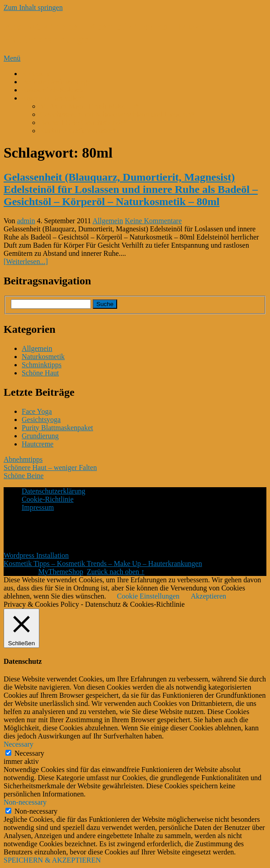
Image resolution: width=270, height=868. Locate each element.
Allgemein (108, 221)
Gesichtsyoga (41, 420)
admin (26, 221)
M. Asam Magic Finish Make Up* (90, 106)
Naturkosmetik (43, 357)
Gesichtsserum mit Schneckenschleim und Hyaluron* (117, 114)
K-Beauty (36, 74)
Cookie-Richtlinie (48, 499)
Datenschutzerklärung (53, 491)
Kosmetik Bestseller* (53, 98)
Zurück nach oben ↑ (116, 572)
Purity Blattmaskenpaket (57, 428)
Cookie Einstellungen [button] (148, 596)
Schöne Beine (24, 476)
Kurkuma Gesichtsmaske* (78, 131)
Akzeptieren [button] (208, 596)
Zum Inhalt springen (33, 7)
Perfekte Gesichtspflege (56, 82)
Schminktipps (42, 365)
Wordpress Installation (36, 555)
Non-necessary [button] (25, 802)
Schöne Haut (40, 373)
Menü (12, 58)
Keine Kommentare (153, 221)
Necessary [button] (19, 744)
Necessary (29, 753)
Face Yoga (37, 411)
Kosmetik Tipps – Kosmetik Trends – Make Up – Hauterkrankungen (103, 563)
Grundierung (40, 436)
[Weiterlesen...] (26, 261)
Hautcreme (38, 444)
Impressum (38, 507)
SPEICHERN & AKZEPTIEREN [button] (52, 860)
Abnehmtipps (23, 459)
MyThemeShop (61, 572)
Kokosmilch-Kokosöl (53, 90)
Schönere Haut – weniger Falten (50, 468)
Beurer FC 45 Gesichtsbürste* (83, 122)
